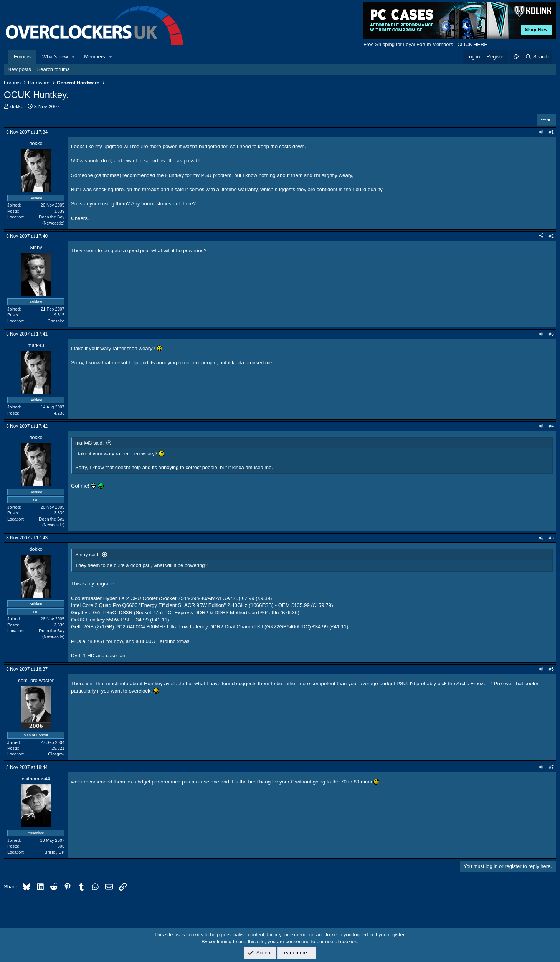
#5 (551, 538)
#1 (551, 132)
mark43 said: (89, 443)
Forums (22, 57)
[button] (74, 57)
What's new (55, 57)
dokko (17, 107)
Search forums (54, 69)
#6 (551, 669)
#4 (551, 426)
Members (94, 57)
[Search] (537, 57)
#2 (551, 236)
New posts (19, 69)
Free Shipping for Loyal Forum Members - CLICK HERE (425, 44)
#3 (551, 334)
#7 (551, 767)
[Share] (541, 132)
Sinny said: (88, 555)
